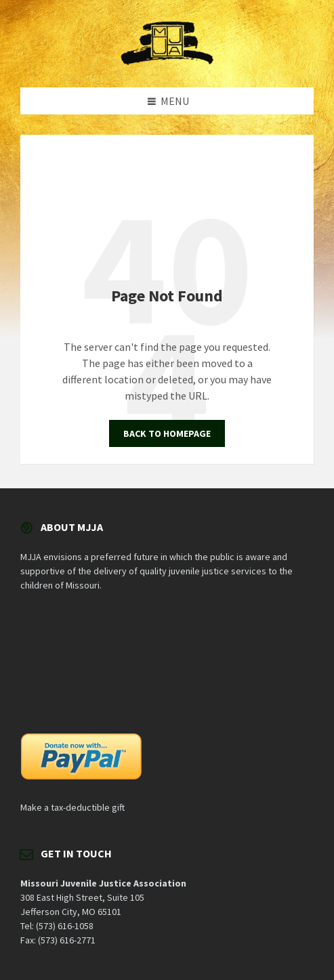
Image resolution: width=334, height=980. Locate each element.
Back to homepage (167, 433)
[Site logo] (167, 61)
